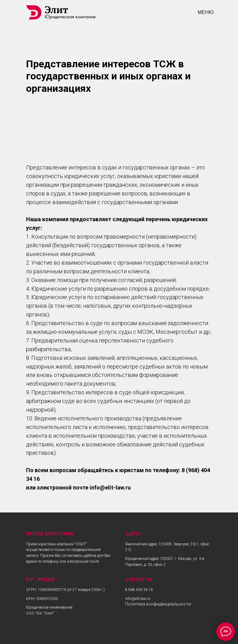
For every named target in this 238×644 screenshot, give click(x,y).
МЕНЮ (206, 12)
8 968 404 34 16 (139, 590)
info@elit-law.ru (138, 599)
